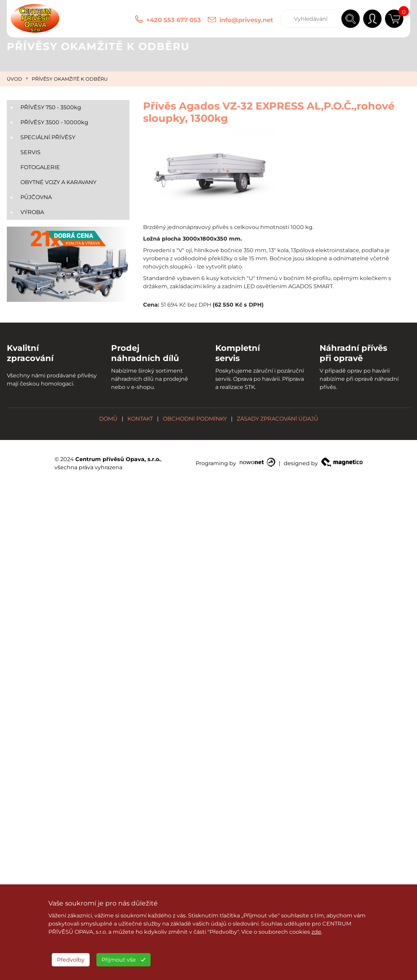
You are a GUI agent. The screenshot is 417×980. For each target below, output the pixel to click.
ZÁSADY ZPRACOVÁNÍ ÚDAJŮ (277, 419)
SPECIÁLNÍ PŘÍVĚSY (48, 137)
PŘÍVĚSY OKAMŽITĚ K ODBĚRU (70, 79)
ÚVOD (14, 79)
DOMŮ (108, 419)
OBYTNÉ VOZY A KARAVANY (58, 182)
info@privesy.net (246, 20)
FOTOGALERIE (40, 167)
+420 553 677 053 (174, 20)
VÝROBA (32, 212)
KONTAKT (140, 419)
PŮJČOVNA (36, 197)
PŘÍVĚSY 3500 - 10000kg (54, 122)
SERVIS (30, 152)
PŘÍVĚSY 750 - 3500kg (51, 107)
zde (316, 932)
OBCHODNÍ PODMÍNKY (195, 419)
